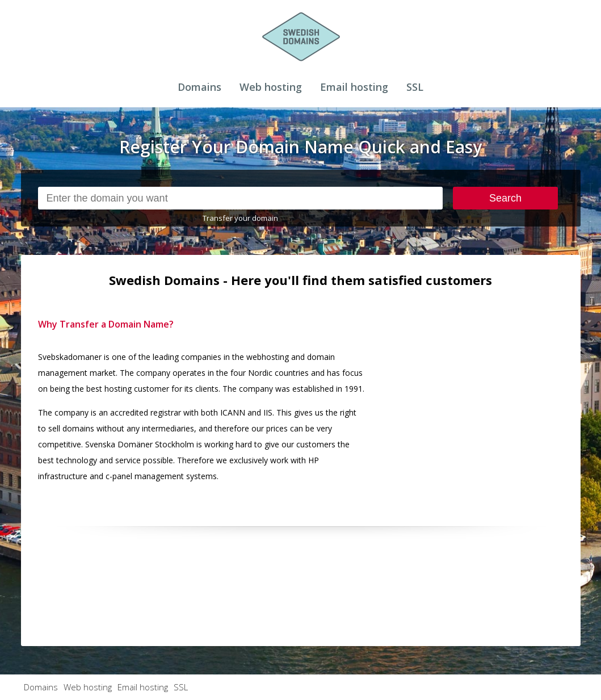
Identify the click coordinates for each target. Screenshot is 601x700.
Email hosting (354, 87)
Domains (199, 87)
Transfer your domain (240, 218)
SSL (415, 87)
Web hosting (271, 87)
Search (505, 198)
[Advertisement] (478, 387)
